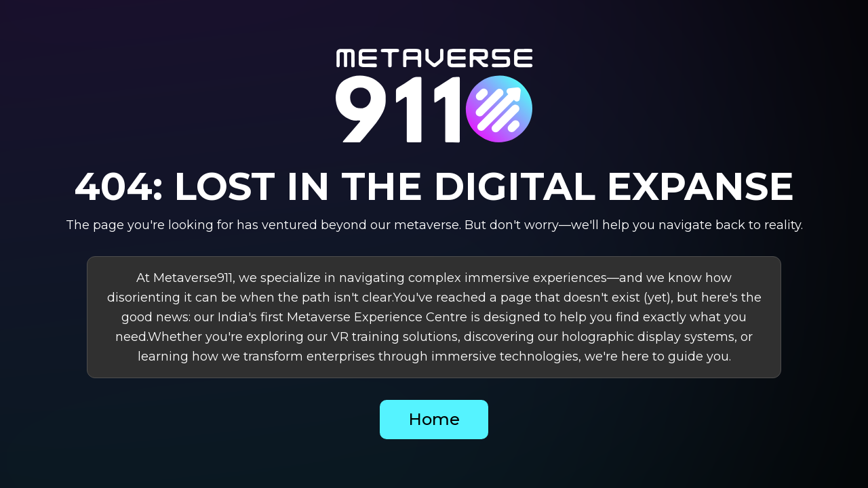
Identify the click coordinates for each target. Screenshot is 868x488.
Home (434, 419)
